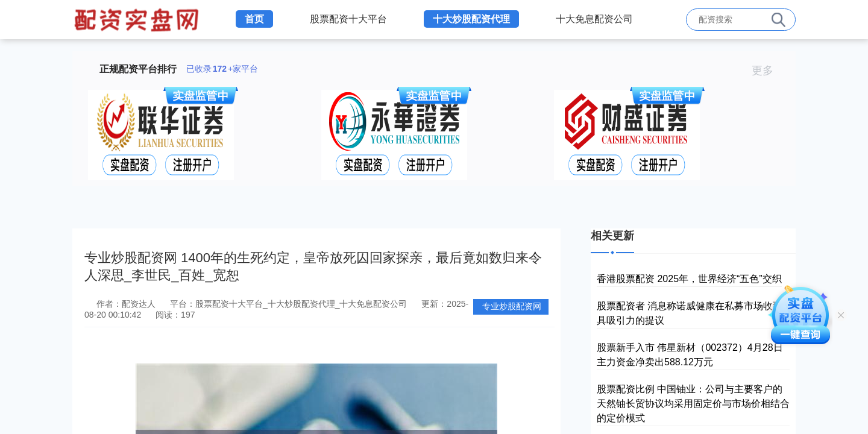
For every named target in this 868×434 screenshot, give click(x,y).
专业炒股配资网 (512, 306)
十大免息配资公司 (594, 19)
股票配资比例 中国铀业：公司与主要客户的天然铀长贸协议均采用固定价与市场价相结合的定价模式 (693, 404)
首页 (254, 19)
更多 (768, 71)
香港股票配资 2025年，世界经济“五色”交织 (689, 279)
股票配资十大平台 (348, 19)
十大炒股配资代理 (471, 19)
